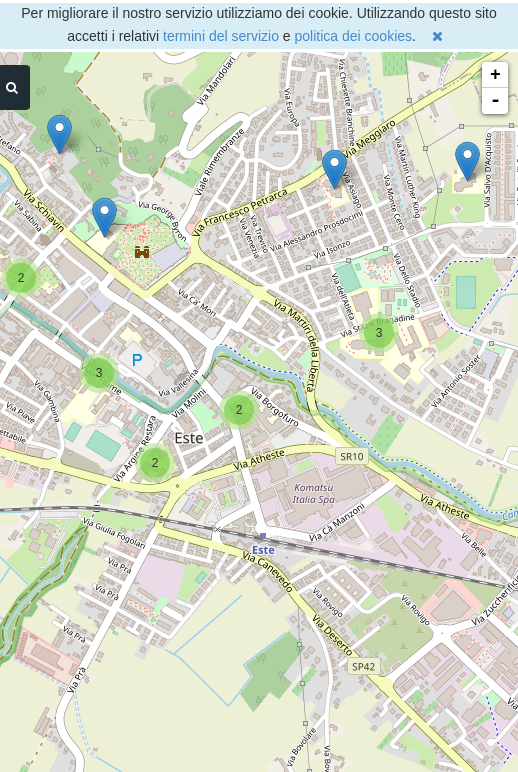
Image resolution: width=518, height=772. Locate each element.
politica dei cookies (354, 36)
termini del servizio (221, 36)
